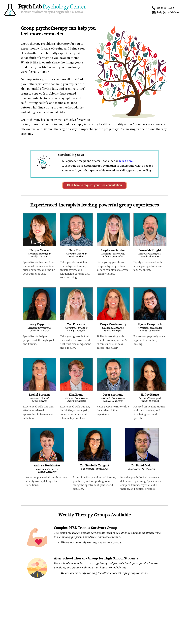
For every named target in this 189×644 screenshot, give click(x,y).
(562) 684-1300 (165, 8)
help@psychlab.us (168, 12)
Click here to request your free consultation (95, 185)
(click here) (126, 161)
